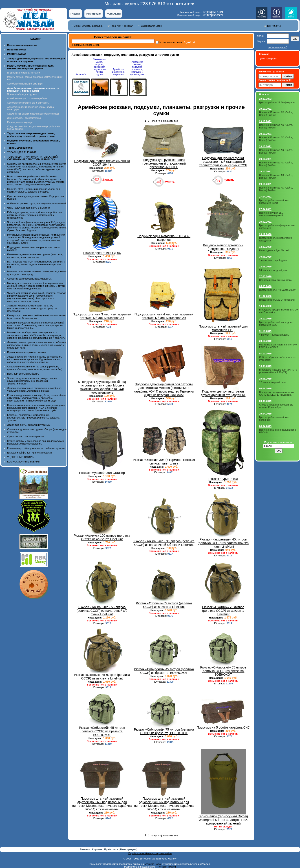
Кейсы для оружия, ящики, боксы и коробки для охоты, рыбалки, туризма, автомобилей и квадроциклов (35, 215)
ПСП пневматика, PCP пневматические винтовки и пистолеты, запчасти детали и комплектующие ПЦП (36, 264)
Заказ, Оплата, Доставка (88, 26)
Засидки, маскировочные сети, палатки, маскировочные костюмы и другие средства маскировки (32, 308)
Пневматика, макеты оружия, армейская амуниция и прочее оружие (100, 67)
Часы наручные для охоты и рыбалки (29, 208)
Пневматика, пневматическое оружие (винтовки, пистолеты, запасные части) (35, 256)
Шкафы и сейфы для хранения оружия (29, 453)
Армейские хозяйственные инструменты (28, 103)
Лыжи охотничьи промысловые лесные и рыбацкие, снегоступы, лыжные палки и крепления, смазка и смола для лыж (37, 345)
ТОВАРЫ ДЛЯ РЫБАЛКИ (22, 152)
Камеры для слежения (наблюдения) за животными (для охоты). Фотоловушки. (37, 317)
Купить (107, 179)
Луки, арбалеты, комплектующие (24, 118)
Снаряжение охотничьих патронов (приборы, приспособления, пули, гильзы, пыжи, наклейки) (35, 368)
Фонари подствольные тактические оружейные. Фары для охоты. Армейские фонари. (34, 389)
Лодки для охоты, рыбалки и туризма (28, 425)
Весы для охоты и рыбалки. (23, 374)
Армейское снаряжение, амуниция (25, 84)
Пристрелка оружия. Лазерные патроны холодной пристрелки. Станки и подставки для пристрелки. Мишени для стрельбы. (36, 325)
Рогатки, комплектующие (20, 122)
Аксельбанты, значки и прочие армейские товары (33, 114)
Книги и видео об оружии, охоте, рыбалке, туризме (36, 448)
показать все (171, 121)
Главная (76, 14)
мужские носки (153, 864)
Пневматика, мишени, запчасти (24, 73)
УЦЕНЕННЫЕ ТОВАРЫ (21, 457)
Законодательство (151, 26)
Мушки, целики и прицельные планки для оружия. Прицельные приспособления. (36, 442)
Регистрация (94, 14)
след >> (156, 121)
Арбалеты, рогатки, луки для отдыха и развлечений (37, 203)
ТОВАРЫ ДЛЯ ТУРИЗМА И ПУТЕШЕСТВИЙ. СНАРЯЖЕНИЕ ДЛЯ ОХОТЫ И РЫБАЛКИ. (33, 158)
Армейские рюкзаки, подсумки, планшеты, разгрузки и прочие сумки (137, 68)
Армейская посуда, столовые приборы (27, 99)
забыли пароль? (277, 47)
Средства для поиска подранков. (26, 436)
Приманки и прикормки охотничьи (26, 352)
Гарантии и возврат (122, 26)
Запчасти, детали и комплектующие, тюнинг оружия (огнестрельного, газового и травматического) (32, 381)
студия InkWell (167, 867)
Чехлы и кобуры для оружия (22, 94)
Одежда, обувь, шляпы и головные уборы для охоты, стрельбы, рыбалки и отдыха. (34, 190)
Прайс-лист (112, 849)
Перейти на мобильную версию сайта (150, 853)
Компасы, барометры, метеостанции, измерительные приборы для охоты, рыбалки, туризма (34, 418)
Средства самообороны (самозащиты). (30, 279)
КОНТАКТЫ (114, 14)
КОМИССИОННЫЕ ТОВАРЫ (24, 462)
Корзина (97, 849)
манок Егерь (92, 45)
